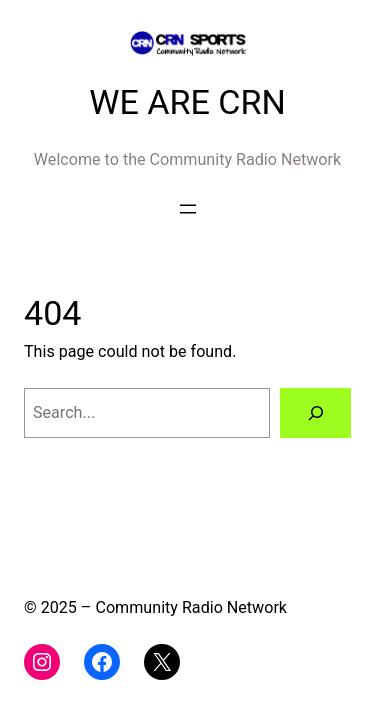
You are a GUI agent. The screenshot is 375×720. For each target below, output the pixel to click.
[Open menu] (188, 209)
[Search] (315, 413)
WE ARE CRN (187, 102)
